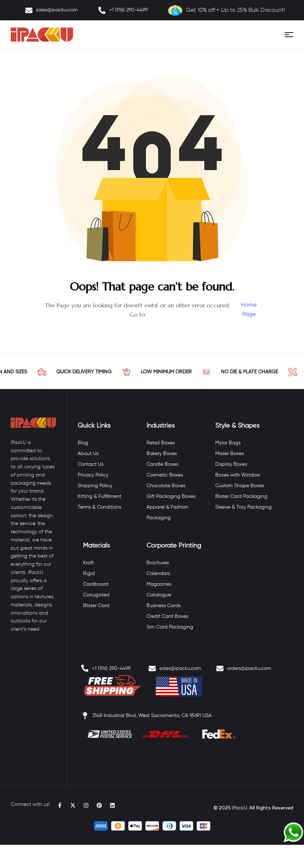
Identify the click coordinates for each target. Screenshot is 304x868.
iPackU (239, 808)
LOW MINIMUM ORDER (177, 372)
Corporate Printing (174, 546)
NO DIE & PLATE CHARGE (261, 372)
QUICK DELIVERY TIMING (95, 372)
